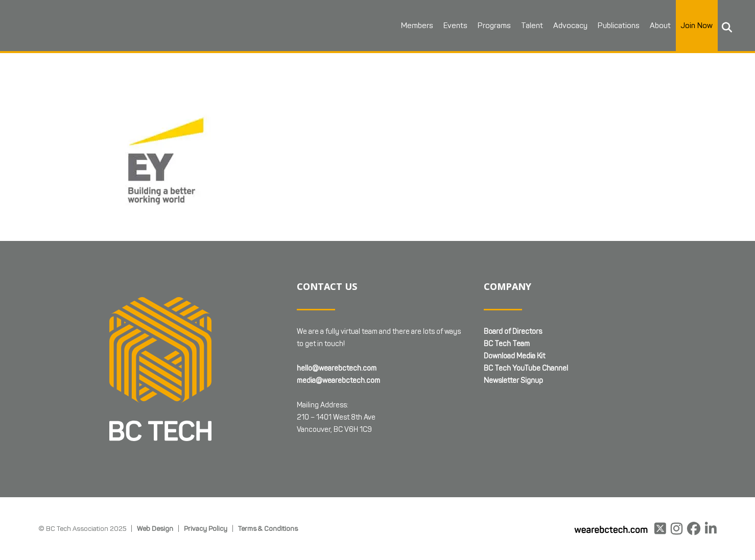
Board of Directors (513, 332)
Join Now (697, 26)
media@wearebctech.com (338, 381)
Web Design (155, 528)
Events (455, 26)
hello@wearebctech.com (337, 368)
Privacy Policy (206, 528)
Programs (494, 26)
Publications (619, 26)
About (660, 26)
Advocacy (570, 26)
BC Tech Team (507, 344)
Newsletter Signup (513, 381)
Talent (532, 26)
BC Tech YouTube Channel (526, 368)
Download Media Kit (514, 356)
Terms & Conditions (268, 528)
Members (417, 26)
